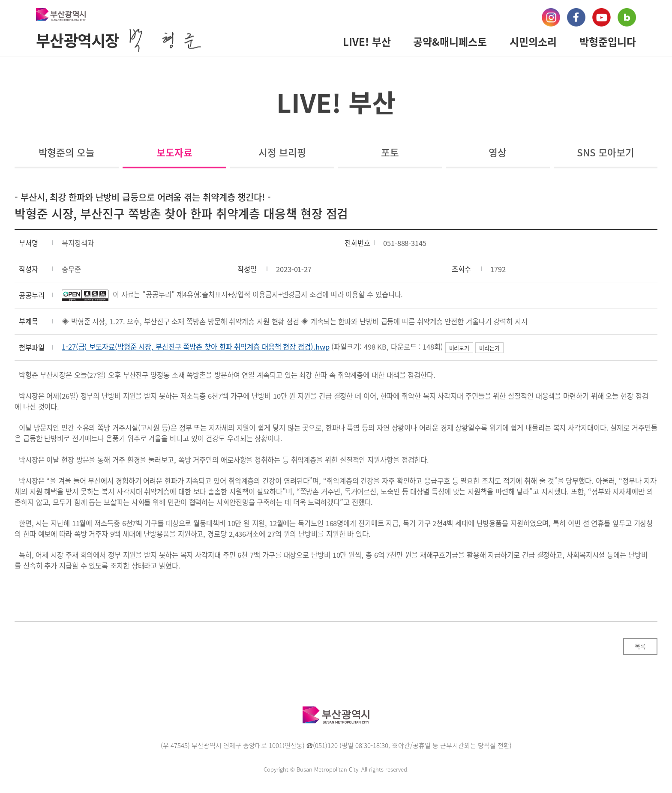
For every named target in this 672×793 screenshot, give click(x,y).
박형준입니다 (608, 42)
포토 (390, 152)
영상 (498, 152)
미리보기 (459, 348)
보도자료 (174, 152)
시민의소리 (533, 42)
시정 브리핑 (282, 152)
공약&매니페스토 (450, 42)
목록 (640, 646)
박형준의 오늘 (67, 152)
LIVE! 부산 (367, 42)
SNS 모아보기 (606, 152)
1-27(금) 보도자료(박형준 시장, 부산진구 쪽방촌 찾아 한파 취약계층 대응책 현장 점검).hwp (196, 347)
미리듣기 (489, 348)
